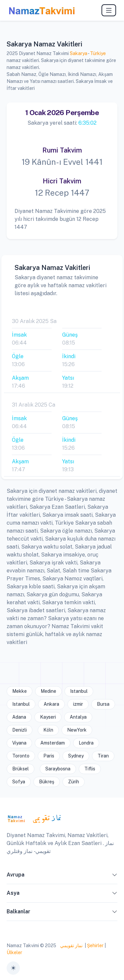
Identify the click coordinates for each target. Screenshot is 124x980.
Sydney (76, 756)
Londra (86, 743)
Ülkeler (14, 952)
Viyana (19, 743)
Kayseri (48, 717)
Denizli (20, 730)
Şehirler (95, 946)
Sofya (19, 782)
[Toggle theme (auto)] (13, 968)
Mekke (20, 691)
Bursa (103, 704)
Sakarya (79, 53)
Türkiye (98, 53)
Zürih (74, 782)
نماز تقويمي (71, 946)
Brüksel (21, 769)
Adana (19, 717)
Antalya (78, 717)
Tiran (103, 756)
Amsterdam (53, 743)
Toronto (21, 756)
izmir (78, 704)
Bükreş (47, 782)
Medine (48, 691)
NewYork (77, 730)
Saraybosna (58, 769)
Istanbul (79, 691)
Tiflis (90, 769)
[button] (115, 876)
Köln (48, 730)
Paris (49, 756)
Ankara (51, 704)
